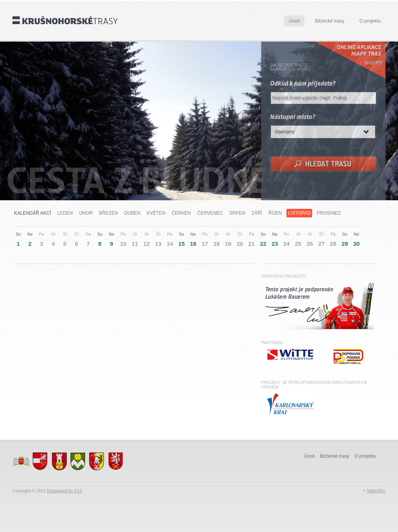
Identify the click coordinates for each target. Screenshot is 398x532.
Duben (132, 213)
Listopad (299, 213)
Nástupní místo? (292, 117)
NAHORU (376, 491)
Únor (86, 213)
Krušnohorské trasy (65, 20)
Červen (181, 213)
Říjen (275, 213)
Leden (65, 213)
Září (257, 213)
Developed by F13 (64, 491)
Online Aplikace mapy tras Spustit (350, 60)
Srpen (237, 213)
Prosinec (329, 213)
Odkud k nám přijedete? (303, 83)
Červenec (210, 213)
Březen (109, 213)
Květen (156, 213)
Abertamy (285, 132)
